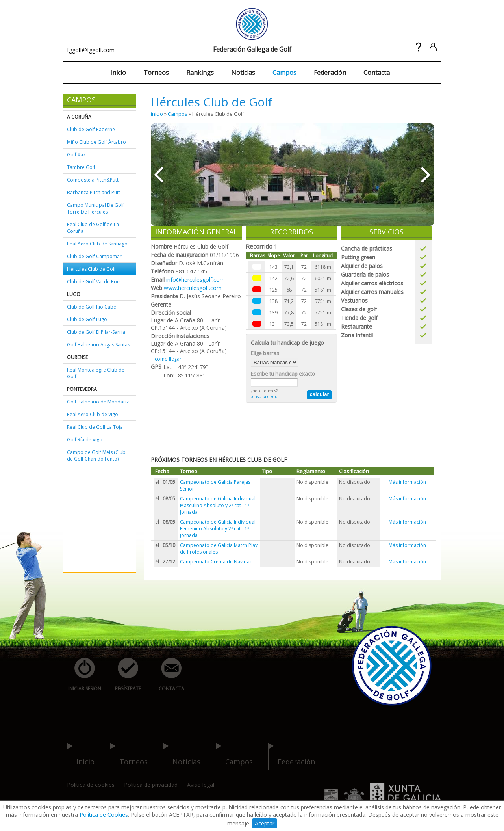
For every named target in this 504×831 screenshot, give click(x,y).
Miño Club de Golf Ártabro (96, 142)
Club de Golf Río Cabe (92, 307)
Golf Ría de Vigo (85, 440)
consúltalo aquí (265, 396)
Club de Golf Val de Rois (94, 282)
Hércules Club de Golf (91, 269)
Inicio (118, 73)
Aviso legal (201, 785)
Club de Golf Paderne (91, 129)
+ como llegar (166, 359)
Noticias (243, 73)
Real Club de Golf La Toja (95, 427)
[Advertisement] (91, 521)
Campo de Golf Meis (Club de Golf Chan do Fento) (96, 455)
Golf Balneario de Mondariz (98, 402)
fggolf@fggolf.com (91, 50)
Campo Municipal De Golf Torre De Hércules (95, 208)
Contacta (377, 73)
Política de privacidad (151, 785)
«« (158, 175)
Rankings (200, 73)
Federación (330, 73)
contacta (167, 675)
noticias (182, 757)
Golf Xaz (76, 155)
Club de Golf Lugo (87, 319)
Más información (407, 482)
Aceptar (265, 823)
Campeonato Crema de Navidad (216, 562)
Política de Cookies (104, 815)
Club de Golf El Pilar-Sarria (96, 332)
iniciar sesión (82, 675)
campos (234, 757)
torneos (129, 757)
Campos (284, 73)
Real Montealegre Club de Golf (96, 373)
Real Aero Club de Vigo (93, 414)
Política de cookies (91, 785)
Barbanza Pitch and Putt (94, 192)
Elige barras (265, 353)
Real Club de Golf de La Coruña (93, 228)
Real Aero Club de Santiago (97, 244)
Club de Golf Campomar (94, 256)
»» (426, 175)
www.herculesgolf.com (193, 288)
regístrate (124, 675)
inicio (157, 114)
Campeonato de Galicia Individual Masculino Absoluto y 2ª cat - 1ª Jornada (218, 505)
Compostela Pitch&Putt (93, 180)
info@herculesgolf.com (195, 280)
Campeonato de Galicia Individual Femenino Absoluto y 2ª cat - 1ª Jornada (218, 529)
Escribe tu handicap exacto (283, 374)
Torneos (156, 73)
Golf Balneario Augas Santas (98, 345)
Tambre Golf (81, 167)
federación (292, 757)
